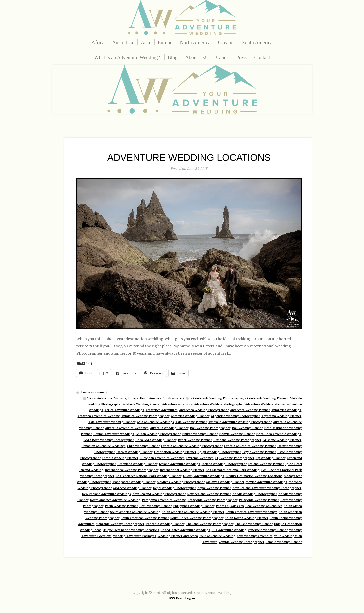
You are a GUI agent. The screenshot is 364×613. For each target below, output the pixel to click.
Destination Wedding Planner (175, 452)
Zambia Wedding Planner (284, 542)
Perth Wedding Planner (121, 506)
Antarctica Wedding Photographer (204, 410)
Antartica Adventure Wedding (99, 416)
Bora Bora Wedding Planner (156, 440)
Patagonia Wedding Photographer (212, 500)
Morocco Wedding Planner (132, 488)
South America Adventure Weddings (251, 512)
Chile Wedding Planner (143, 446)
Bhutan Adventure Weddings (114, 434)
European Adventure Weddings (162, 458)
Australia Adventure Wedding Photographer (240, 422)
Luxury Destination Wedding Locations (254, 476)
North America (195, 42)
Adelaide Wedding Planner (142, 404)
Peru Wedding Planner (156, 506)
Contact (262, 57)
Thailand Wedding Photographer (210, 524)
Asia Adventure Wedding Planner (112, 422)
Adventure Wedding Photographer (219, 404)
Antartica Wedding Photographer (145, 416)
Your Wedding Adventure (255, 536)
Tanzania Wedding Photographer (120, 524)
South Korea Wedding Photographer (197, 518)
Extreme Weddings (200, 458)
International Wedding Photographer (132, 470)
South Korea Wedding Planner (246, 518)
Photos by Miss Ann (230, 506)
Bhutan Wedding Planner (200, 434)
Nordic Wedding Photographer (255, 494)
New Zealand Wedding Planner (209, 494)
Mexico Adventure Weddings (266, 482)
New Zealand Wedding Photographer (159, 494)
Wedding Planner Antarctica (178, 536)
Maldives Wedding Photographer (181, 482)
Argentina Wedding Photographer (235, 416)
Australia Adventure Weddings (127, 428)
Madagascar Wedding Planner (134, 482)
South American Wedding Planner (145, 518)
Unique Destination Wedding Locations (131, 530)
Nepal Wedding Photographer (174, 488)
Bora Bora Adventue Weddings (279, 434)
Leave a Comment (94, 392)
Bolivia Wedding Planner (237, 434)
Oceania (226, 42)
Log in (190, 598)
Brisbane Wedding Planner (282, 440)
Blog (173, 57)
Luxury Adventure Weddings (203, 476)
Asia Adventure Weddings (155, 422)
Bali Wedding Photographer (210, 428)
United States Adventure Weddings (185, 530)
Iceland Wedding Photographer (224, 464)
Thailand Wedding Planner (254, 524)
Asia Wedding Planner (191, 422)
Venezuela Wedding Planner (268, 530)
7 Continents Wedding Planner (266, 398)
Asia (145, 42)
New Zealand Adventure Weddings (106, 494)
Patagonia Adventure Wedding (164, 500)
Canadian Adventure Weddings (104, 446)
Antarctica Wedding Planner (250, 410)
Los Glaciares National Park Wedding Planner (148, 476)
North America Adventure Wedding (115, 500)
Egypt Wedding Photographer (219, 452)
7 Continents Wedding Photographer (217, 398)
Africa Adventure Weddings (124, 410)
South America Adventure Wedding (135, 512)
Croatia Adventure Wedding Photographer (192, 446)
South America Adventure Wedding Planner (193, 512)
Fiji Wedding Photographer (235, 458)
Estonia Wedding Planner (120, 458)
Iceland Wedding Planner (266, 464)
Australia (120, 398)
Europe (165, 42)
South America (257, 42)
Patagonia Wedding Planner (259, 500)
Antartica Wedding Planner (190, 416)
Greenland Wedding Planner (137, 464)
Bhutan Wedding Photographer (158, 434)
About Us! (196, 57)
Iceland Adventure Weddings (180, 464)
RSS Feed (176, 598)
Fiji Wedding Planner (271, 458)
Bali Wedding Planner (247, 428)
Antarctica (123, 42)
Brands (221, 57)
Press (241, 57)
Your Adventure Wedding (217, 536)
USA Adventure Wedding (229, 530)
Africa (98, 42)
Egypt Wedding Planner (259, 452)
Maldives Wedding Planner (225, 482)
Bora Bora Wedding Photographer (109, 440)
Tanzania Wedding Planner (165, 524)
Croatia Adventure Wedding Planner (250, 446)
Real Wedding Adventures (264, 506)
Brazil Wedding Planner (195, 440)
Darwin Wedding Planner (134, 452)
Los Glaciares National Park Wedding (233, 470)
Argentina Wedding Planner (281, 416)
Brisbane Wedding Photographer (237, 440)
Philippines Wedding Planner (194, 506)
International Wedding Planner (182, 470)
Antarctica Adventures (162, 410)
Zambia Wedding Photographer (242, 542)
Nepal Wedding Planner (214, 488)
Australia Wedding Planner (169, 428)
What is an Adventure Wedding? (127, 57)
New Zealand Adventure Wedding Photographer (267, 488)
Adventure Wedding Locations (189, 158)
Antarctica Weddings (286, 410)
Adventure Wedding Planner (265, 404)
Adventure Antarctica (177, 404)
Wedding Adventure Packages (135, 536)
